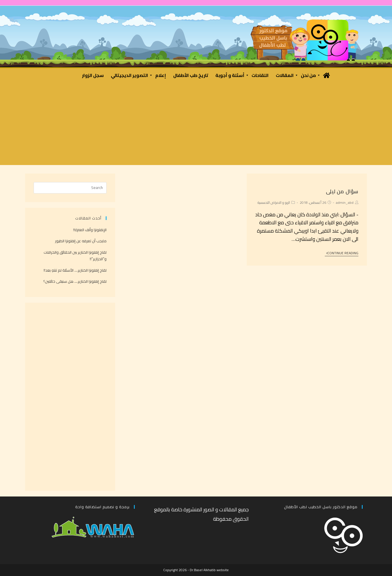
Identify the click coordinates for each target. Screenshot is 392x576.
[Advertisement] (196, 125)
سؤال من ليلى (342, 191)
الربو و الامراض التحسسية (274, 202)
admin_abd (345, 202)
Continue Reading (342, 254)
